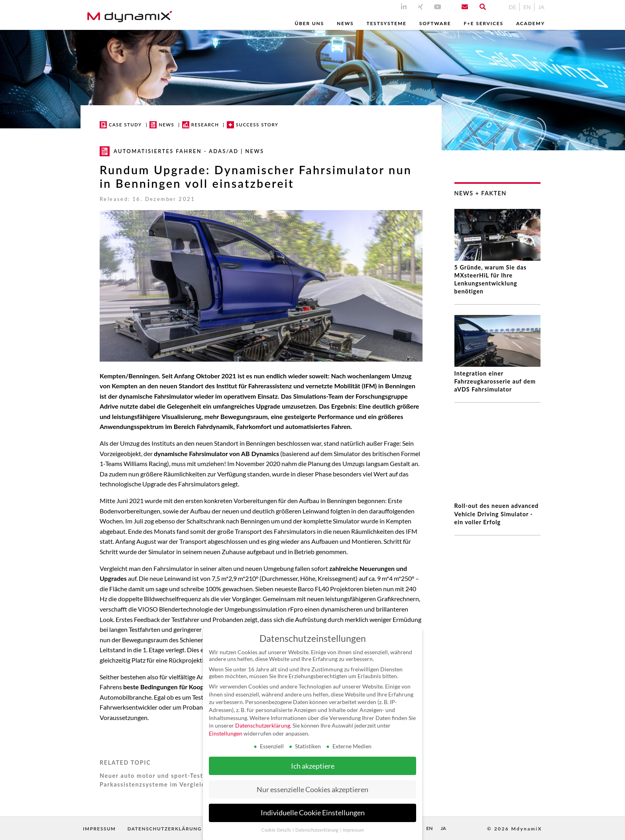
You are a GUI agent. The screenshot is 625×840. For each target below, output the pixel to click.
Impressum (100, 829)
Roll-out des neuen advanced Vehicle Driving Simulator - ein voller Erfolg (497, 479)
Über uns (309, 23)
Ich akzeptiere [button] (313, 766)
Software (435, 23)
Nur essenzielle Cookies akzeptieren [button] (312, 790)
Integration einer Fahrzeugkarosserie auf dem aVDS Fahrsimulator (495, 381)
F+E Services (483, 23)
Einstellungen (226, 733)
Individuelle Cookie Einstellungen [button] (313, 813)
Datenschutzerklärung (170, 829)
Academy (531, 23)
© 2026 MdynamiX (515, 829)
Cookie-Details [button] (277, 830)
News (345, 23)
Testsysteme (386, 23)
